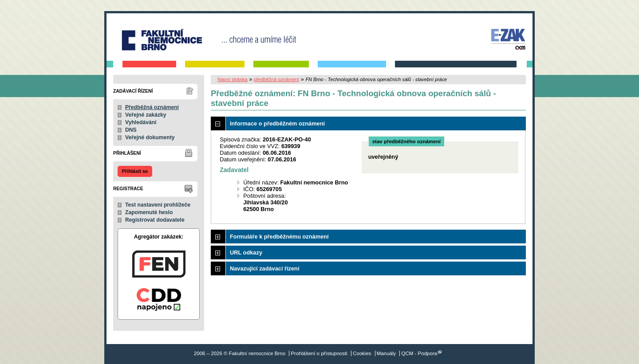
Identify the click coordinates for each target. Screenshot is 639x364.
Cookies (362, 353)
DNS (131, 130)
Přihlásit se (135, 171)
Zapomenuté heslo (149, 212)
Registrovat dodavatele (155, 220)
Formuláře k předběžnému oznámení (279, 237)
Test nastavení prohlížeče (158, 205)
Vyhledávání (141, 122)
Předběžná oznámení (152, 107)
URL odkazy (246, 252)
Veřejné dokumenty (150, 137)
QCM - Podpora (420, 353)
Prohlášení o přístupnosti (319, 353)
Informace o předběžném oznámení (277, 123)
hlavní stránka (233, 79)
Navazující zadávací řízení (264, 268)
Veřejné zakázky (146, 115)
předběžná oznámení (276, 79)
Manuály (387, 353)
